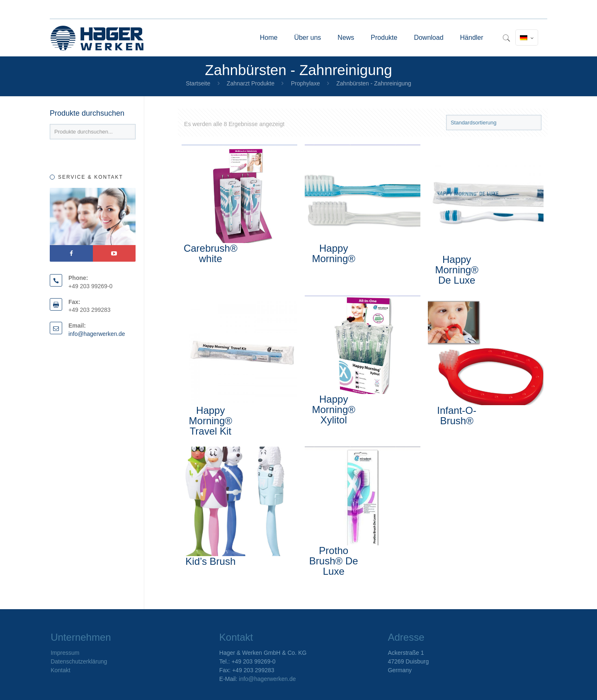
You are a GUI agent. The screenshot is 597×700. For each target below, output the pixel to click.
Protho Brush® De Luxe (334, 561)
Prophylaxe (306, 83)
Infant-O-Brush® (457, 416)
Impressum (65, 653)
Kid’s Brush (210, 561)
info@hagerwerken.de (97, 334)
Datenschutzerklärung (79, 661)
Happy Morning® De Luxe (456, 270)
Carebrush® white (211, 253)
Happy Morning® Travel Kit (211, 421)
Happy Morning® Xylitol (334, 410)
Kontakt (60, 670)
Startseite (198, 83)
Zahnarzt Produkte (251, 83)
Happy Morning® (334, 253)
